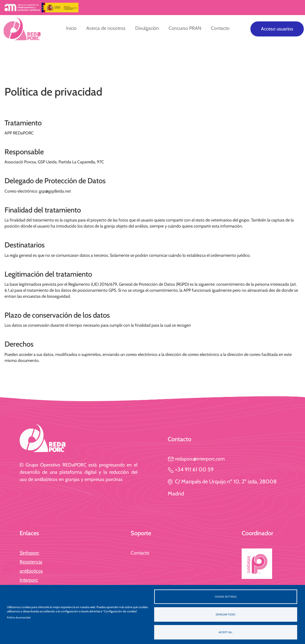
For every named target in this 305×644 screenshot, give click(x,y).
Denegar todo (226, 614)
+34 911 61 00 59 (191, 470)
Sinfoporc (29, 553)
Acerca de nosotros (106, 28)
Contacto (220, 28)
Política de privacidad (19, 617)
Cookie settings (226, 597)
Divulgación (147, 28)
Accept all (226, 632)
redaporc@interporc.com (196, 459)
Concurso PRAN (185, 28)
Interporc (29, 580)
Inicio (71, 28)
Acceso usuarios (277, 29)
